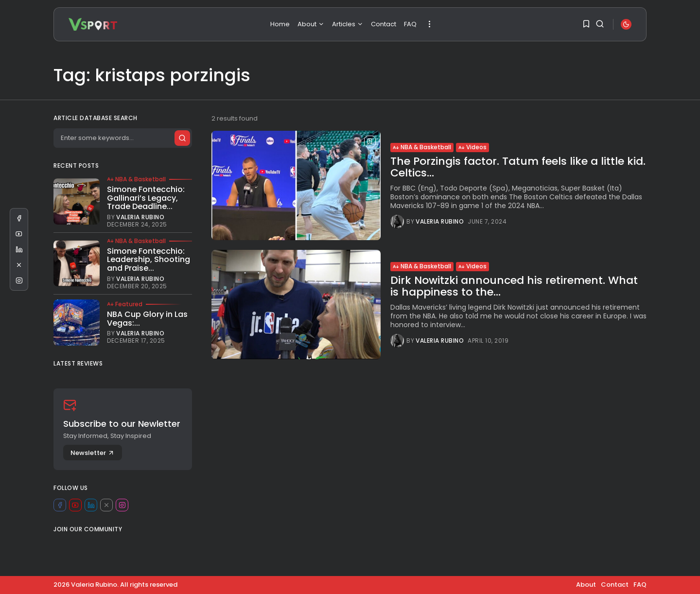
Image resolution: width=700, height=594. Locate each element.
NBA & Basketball (422, 147)
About (311, 24)
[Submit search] (182, 138)
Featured (125, 304)
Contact (384, 24)
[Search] (122, 138)
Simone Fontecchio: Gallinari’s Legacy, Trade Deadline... (146, 198)
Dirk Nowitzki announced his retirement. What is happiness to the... (514, 286)
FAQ (410, 24)
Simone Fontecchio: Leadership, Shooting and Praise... (149, 260)
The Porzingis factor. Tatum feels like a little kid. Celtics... (518, 167)
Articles (348, 24)
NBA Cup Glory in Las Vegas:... (147, 319)
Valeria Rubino (440, 222)
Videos (472, 147)
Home (280, 24)
